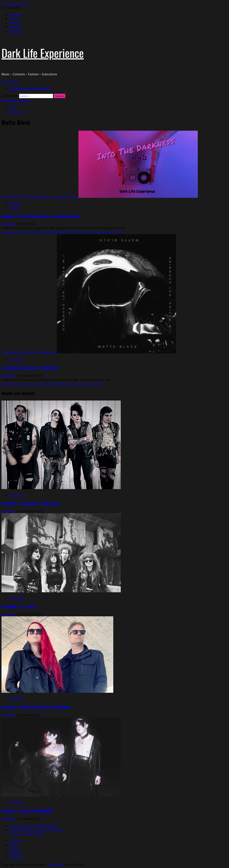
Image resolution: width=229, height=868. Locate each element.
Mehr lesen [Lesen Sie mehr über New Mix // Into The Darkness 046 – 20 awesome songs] (62, 232)
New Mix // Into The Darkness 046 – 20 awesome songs (40, 197)
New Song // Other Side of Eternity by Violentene (36, 707)
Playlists (15, 208)
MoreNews (56, 864)
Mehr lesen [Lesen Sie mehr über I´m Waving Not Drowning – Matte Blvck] (52, 384)
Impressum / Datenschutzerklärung (33, 826)
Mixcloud (15, 204)
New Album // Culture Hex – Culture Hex (30, 503)
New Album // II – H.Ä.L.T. (20, 606)
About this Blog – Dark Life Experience (30, 89)
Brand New (17, 359)
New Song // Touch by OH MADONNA (27, 811)
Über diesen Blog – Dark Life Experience (37, 830)
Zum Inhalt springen (15, 4)
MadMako (9, 224)
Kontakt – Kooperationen (26, 834)
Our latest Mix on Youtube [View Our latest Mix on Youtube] (15, 100)
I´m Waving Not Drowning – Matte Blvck (29, 352)
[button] (10, 81)
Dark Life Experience (43, 53)
